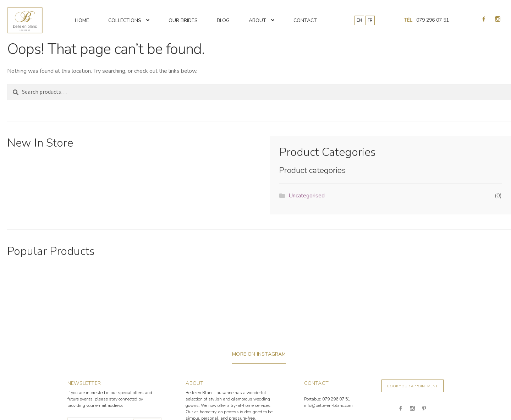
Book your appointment (413, 386)
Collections (125, 20)
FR (370, 20)
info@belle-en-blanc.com (328, 405)
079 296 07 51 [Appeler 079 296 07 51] (433, 20)
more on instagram (259, 354)
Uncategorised (307, 196)
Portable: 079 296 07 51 (327, 399)
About (257, 20)
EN (359, 20)
